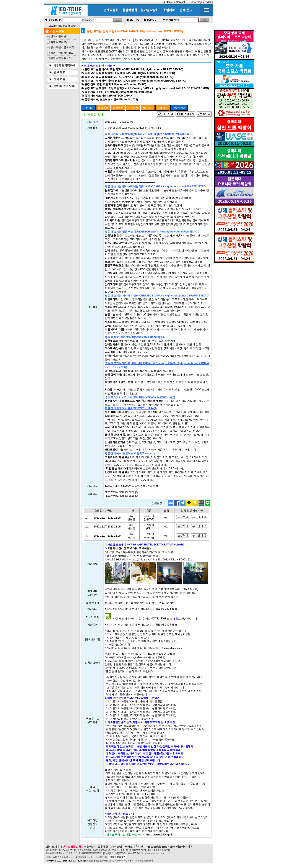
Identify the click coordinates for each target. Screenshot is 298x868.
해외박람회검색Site (62, 53)
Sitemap (197, 2)
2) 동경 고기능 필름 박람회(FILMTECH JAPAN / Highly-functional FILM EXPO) (128, 73)
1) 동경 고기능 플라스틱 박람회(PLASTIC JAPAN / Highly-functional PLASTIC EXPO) (132, 69)
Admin (209, 2)
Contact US (183, 2)
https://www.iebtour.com (169, 648)
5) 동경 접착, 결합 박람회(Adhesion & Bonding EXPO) (114, 84)
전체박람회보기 (60, 36)
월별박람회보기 (60, 42)
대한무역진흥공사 (61, 58)
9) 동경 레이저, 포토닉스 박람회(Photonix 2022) (110, 100)
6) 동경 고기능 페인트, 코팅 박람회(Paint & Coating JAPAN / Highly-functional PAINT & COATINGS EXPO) (145, 88)
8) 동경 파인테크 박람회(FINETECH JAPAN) (107, 96)
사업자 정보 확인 (118, 857)
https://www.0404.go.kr (160, 835)
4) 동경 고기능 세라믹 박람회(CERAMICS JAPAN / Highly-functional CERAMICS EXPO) (134, 81)
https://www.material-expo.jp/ (121, 492)
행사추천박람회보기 (62, 47)
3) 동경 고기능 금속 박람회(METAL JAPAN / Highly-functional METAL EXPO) (127, 77)
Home (169, 2)
